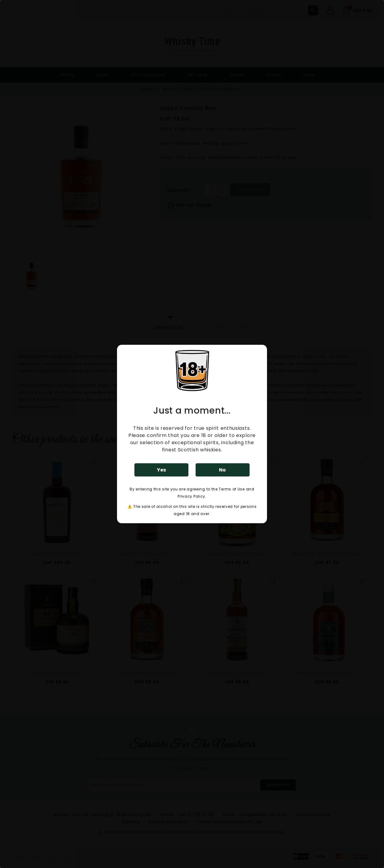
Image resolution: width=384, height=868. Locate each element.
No (222, 470)
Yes (161, 470)
